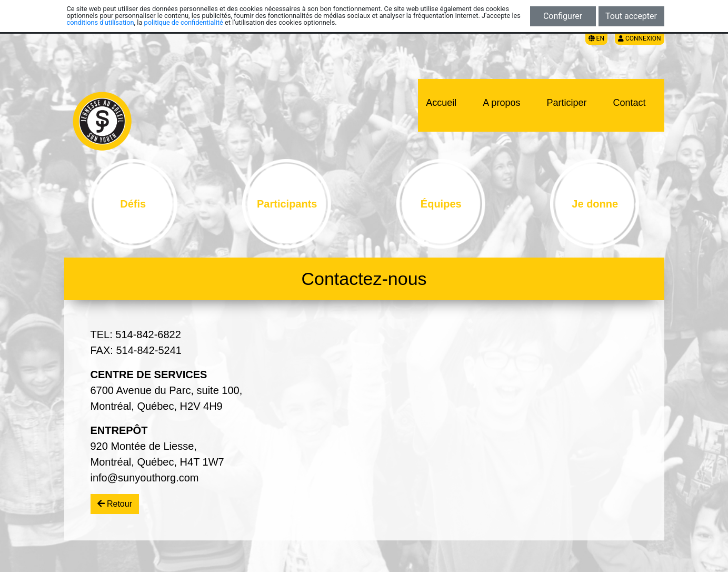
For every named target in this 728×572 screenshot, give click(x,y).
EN (596, 38)
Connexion (640, 38)
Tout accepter (631, 16)
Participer (566, 103)
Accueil (441, 103)
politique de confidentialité (184, 22)
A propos (501, 103)
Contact (629, 103)
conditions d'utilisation (101, 22)
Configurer (563, 16)
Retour (115, 504)
